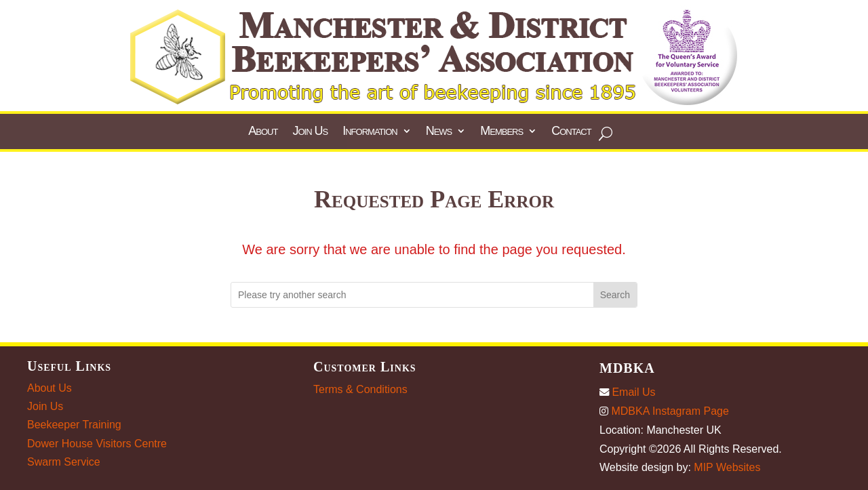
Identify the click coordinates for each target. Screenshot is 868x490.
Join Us (45, 406)
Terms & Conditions (360, 389)
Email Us (627, 392)
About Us (50, 388)
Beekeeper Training (74, 425)
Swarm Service (64, 462)
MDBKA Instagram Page (664, 411)
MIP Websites (727, 467)
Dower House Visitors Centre (97, 444)
